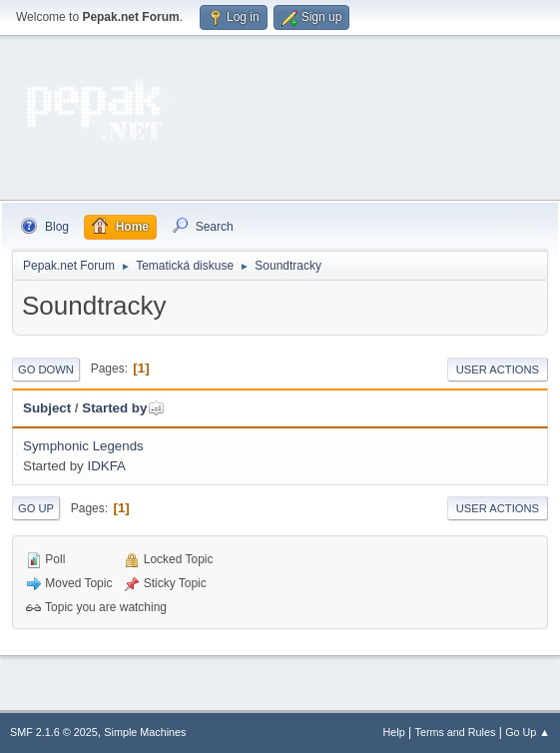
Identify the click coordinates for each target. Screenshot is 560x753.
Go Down (46, 370)
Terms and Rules (456, 732)
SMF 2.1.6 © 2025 (54, 732)
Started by (123, 408)
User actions (498, 370)
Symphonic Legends (83, 446)
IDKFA (106, 466)
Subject (47, 408)
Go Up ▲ (528, 732)
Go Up (36, 508)
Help (394, 732)
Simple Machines (145, 732)
